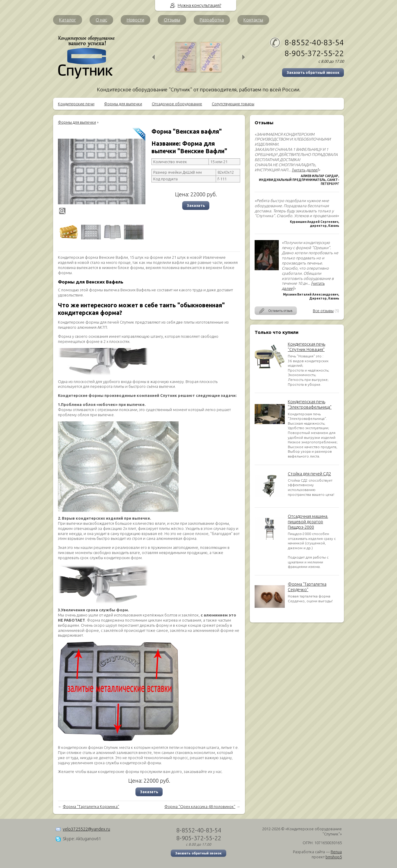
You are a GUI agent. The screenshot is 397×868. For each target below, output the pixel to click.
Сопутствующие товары (233, 104)
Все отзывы (323, 311)
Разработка (212, 20)
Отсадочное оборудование (177, 104)
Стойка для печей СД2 (309, 474)
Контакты (253, 20)
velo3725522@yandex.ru (86, 829)
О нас (101, 20)
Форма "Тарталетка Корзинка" (91, 806)
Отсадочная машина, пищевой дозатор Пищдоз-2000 (308, 522)
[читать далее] (305, 170)
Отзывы (172, 20)
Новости (135, 20)
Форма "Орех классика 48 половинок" (200, 806)
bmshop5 (334, 857)
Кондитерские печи (76, 104)
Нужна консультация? (199, 5)
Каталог (68, 20)
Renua (336, 852)
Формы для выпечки (123, 104)
